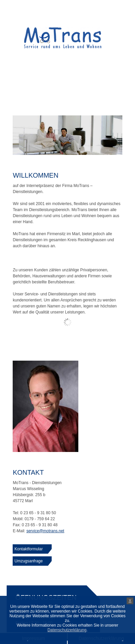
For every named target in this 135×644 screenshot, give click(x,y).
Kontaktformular (28, 549)
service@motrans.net (45, 531)
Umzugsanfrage (28, 561)
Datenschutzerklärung (67, 630)
